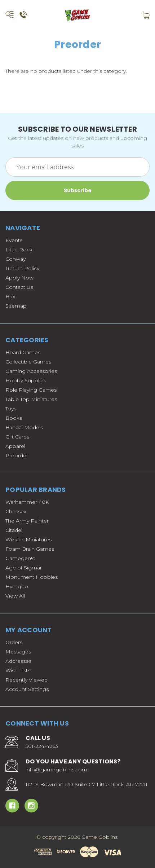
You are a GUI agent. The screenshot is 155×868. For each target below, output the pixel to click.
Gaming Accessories (31, 371)
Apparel (15, 446)
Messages (18, 652)
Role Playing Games (31, 390)
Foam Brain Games (30, 549)
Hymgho (17, 586)
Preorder (17, 455)
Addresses (18, 661)
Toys (11, 409)
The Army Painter (27, 521)
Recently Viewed (26, 680)
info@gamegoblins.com (56, 770)
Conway (15, 259)
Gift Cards (17, 437)
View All (15, 596)
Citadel (14, 530)
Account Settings (27, 689)
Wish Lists (18, 670)
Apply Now (19, 278)
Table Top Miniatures (31, 399)
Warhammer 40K (27, 502)
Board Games (23, 352)
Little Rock (19, 250)
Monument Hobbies (32, 577)
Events (14, 240)
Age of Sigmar (24, 568)
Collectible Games (28, 362)
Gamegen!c (20, 558)
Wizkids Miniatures (28, 539)
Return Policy (22, 268)
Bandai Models (24, 427)
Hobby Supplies (26, 380)
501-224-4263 (42, 746)
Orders (14, 642)
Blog (12, 296)
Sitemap (16, 306)
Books (14, 418)
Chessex (16, 511)
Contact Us (19, 287)
